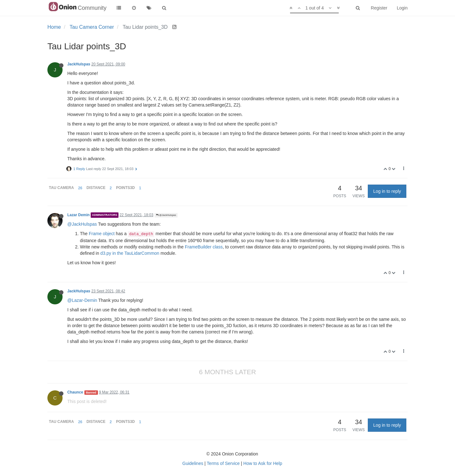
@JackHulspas (166, 215)
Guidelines (193, 463)
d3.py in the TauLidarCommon (130, 253)
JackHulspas (79, 64)
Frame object (102, 234)
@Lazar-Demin (82, 300)
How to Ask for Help (263, 463)
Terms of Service (223, 463)
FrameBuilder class (204, 247)
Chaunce (75, 392)
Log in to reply (387, 191)
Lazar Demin (79, 215)
